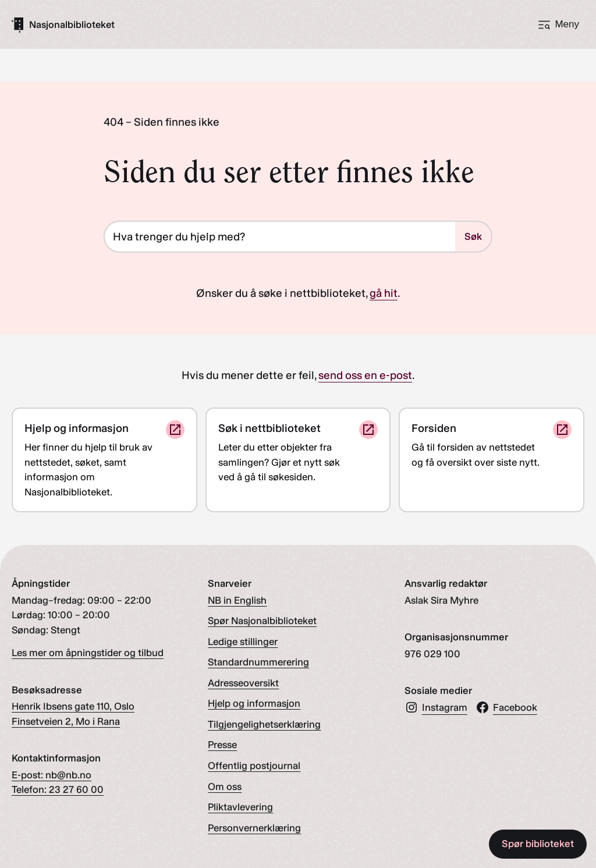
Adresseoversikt (243, 683)
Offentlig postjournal (254, 766)
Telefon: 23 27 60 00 (58, 789)
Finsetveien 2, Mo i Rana (66, 721)
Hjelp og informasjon (254, 703)
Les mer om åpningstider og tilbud (88, 653)
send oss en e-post (365, 375)
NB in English (237, 600)
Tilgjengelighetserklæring (264, 724)
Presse (222, 745)
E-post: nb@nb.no (52, 775)
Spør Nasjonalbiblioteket (262, 621)
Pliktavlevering (240, 807)
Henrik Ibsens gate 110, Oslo (73, 706)
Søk (473, 236)
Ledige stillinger (243, 642)
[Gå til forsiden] (72, 25)
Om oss (225, 786)
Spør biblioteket (538, 844)
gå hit (384, 293)
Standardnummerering (258, 662)
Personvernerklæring (254, 828)
